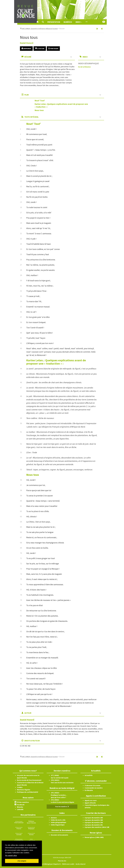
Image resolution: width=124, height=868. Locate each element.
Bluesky (20, 807)
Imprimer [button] (26, 48)
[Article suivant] (102, 29)
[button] (43, 22)
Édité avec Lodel (68, 864)
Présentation (54, 22)
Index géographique (58, 822)
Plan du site (62, 861)
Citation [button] (40, 48)
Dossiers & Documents (59, 835)
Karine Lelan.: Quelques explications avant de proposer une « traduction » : (56, 362)
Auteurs (54, 818)
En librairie (89, 790)
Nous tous (39, 110)
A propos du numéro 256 (94, 822)
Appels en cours (91, 800)
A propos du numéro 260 (94, 818)
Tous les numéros (62, 807)
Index (79, 22)
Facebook (21, 805)
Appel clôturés (90, 803)
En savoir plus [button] (11, 856)
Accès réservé (81, 864)
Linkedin (20, 809)
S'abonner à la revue (92, 785)
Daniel (27, 43)
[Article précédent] (97, 29)
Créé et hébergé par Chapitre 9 (50, 864)
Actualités (89, 775)
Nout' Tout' (40, 101)
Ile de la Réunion (84, 67)
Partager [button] (53, 48)
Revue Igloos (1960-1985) (94, 837)
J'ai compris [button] (22, 861)
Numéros (68, 22)
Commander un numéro (94, 788)
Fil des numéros (23, 802)
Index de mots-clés (58, 820)
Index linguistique (58, 825)
